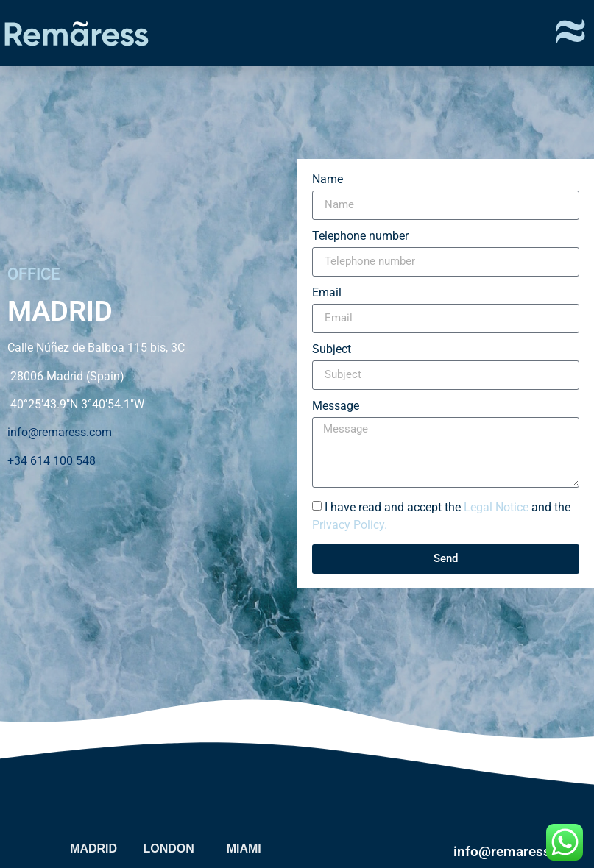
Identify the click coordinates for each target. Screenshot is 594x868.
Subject (332, 350)
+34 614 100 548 (52, 461)
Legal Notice (496, 506)
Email (327, 293)
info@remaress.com (60, 432)
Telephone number (360, 236)
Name (328, 180)
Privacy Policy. (350, 524)
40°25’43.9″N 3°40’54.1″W (76, 404)
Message (336, 406)
